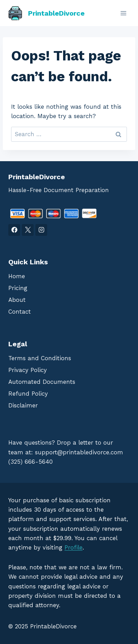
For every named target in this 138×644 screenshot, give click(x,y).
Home (17, 276)
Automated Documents (42, 382)
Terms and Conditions (40, 358)
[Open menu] (123, 13)
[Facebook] (14, 230)
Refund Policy (28, 394)
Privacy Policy (28, 370)
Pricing (18, 288)
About (17, 300)
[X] (28, 230)
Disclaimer (23, 405)
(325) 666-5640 (31, 462)
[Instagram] (41, 230)
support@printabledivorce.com (79, 452)
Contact (20, 312)
